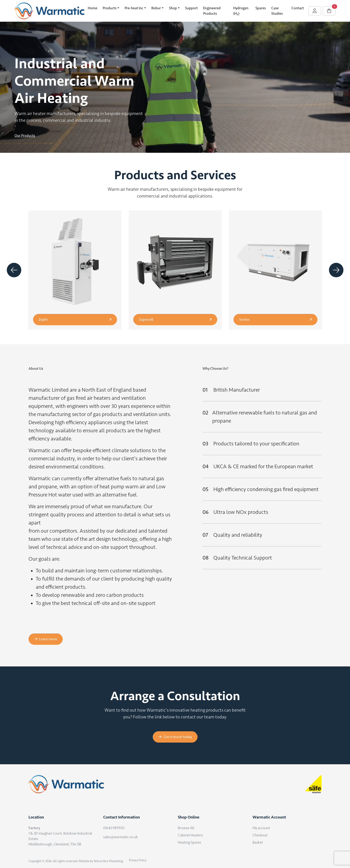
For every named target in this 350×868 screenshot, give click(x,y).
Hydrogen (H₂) (241, 11)
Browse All (186, 828)
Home (93, 8)
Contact (298, 8)
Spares (261, 8)
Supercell (175, 319)
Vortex (275, 319)
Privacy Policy (138, 860)
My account (261, 828)
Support (191, 8)
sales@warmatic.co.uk (120, 837)
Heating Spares (189, 842)
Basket (258, 842)
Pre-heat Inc (134, 8)
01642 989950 (114, 828)
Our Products (25, 135)
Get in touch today (175, 737)
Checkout (260, 835)
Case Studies (277, 11)
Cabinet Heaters (190, 835)
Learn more (46, 639)
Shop (173, 8)
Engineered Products (212, 11)
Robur (156, 8)
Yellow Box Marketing (108, 861)
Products (110, 8)
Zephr (75, 319)
